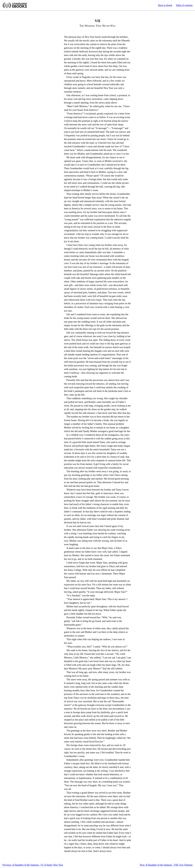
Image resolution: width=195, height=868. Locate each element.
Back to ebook (165, 5)
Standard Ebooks (15, 5)
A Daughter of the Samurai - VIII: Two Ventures (166, 865)
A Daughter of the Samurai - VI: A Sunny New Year (33, 865)
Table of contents (184, 5)
